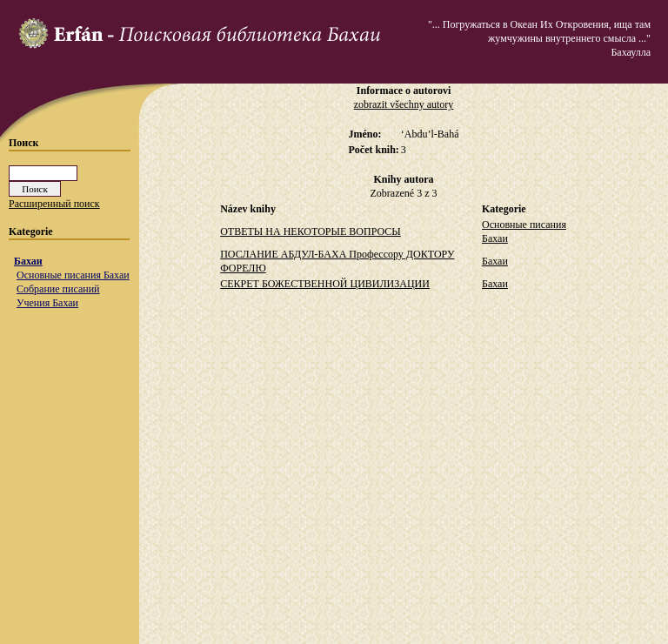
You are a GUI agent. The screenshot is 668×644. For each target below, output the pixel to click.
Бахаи (28, 261)
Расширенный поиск (54, 204)
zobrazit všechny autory (404, 104)
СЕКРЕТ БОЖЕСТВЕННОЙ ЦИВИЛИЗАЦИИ (325, 284)
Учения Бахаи (47, 303)
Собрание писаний (58, 289)
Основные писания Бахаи (73, 275)
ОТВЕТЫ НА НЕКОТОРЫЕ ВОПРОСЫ (311, 231)
